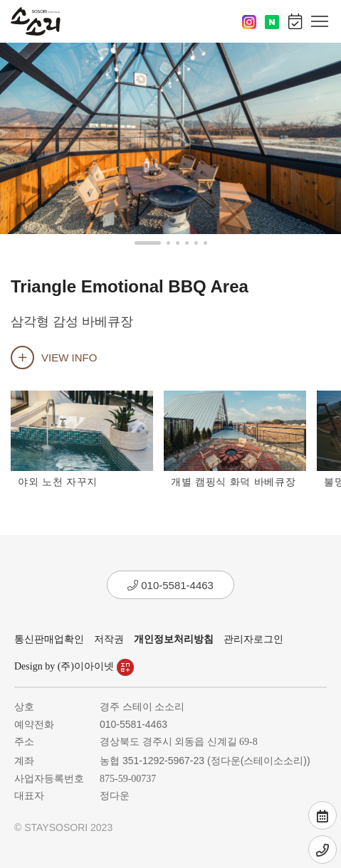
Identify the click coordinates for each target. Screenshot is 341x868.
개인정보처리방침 (174, 639)
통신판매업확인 (49, 639)
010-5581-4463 (170, 585)
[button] (148, 243)
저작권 (109, 639)
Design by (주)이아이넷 (74, 666)
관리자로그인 (253, 639)
